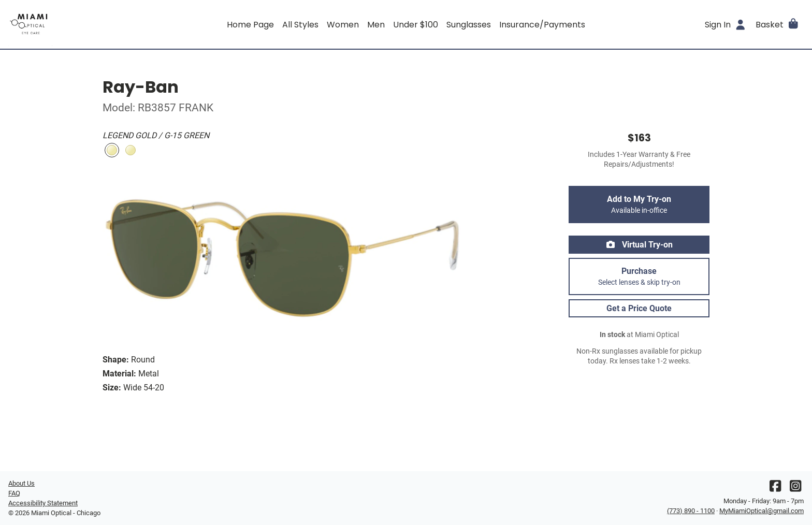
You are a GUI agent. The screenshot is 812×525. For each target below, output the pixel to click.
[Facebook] (775, 488)
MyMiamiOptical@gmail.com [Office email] (762, 511)
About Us (21, 483)
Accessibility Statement (43, 503)
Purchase (639, 276)
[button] (778, 24)
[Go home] (108, 24)
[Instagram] (795, 488)
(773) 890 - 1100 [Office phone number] (691, 511)
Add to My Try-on (639, 205)
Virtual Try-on (639, 245)
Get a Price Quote (639, 308)
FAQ (14, 493)
